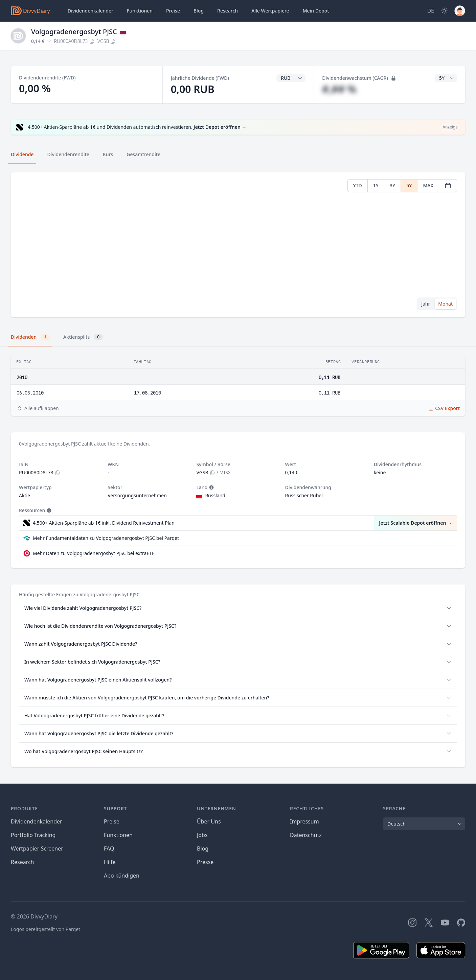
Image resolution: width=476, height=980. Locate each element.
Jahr (426, 304)
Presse (205, 862)
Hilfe (110, 862)
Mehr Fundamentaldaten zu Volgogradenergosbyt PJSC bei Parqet (106, 538)
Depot (316, 11)
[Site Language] (430, 11)
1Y (376, 185)
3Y (392, 185)
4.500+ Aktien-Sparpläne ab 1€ (104, 523)
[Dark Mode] (444, 11)
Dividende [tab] (22, 154)
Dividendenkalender (90, 11)
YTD (358, 185)
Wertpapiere (270, 11)
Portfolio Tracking (33, 835)
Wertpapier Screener (37, 848)
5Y (409, 185)
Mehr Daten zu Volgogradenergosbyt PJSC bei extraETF (94, 553)
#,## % (339, 89)
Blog (203, 848)
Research (22, 862)
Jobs (202, 835)
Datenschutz (306, 835)
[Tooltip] (211, 487)
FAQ (109, 848)
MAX (428, 185)
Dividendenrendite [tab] (68, 154)
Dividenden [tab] (30, 337)
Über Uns (209, 821)
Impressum (304, 821)
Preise (173, 11)
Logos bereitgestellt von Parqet (46, 929)
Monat (445, 304)
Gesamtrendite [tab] (143, 154)
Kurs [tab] (108, 154)
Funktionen (140, 11)
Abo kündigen (122, 876)
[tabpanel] (238, 245)
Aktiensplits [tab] (83, 337)
